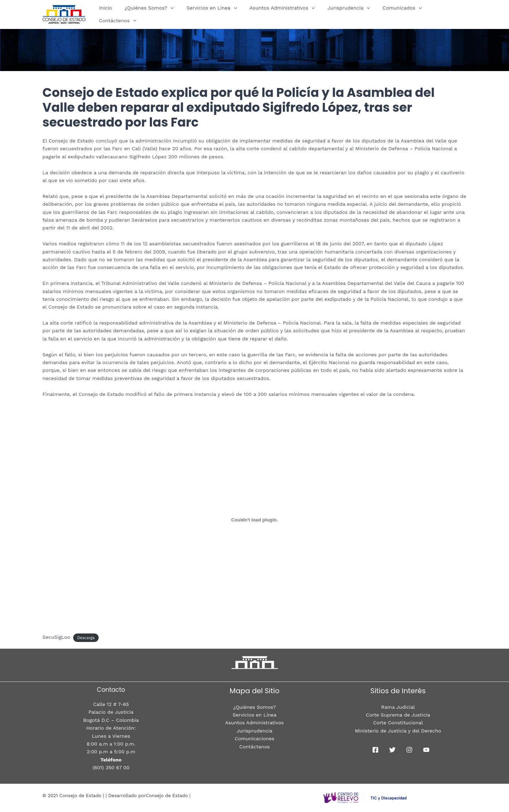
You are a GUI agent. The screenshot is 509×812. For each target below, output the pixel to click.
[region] (255, 43)
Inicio (112, 14)
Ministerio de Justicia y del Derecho (398, 731)
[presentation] (175, 14)
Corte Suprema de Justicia (398, 715)
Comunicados (395, 14)
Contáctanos (255, 747)
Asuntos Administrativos (281, 14)
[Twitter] (392, 750)
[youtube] (426, 750)
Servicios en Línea (213, 14)
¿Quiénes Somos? (153, 14)
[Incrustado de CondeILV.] (255, 520)
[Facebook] (375, 750)
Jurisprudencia (344, 14)
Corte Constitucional (398, 723)
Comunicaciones (255, 738)
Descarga (86, 638)
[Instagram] (409, 750)
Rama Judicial (398, 707)
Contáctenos (443, 14)
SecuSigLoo (56, 637)
